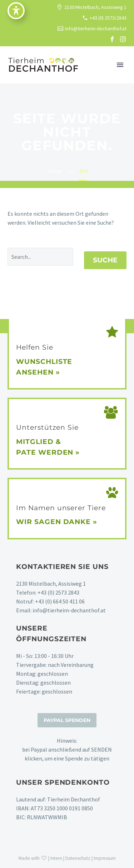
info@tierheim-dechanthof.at (96, 28)
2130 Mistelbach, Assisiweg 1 (95, 7)
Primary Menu (120, 65)
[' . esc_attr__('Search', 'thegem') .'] (40, 257)
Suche (105, 260)
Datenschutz (78, 858)
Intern (56, 858)
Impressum (105, 858)
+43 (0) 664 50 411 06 (60, 601)
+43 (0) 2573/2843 (108, 18)
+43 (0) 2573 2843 (58, 592)
